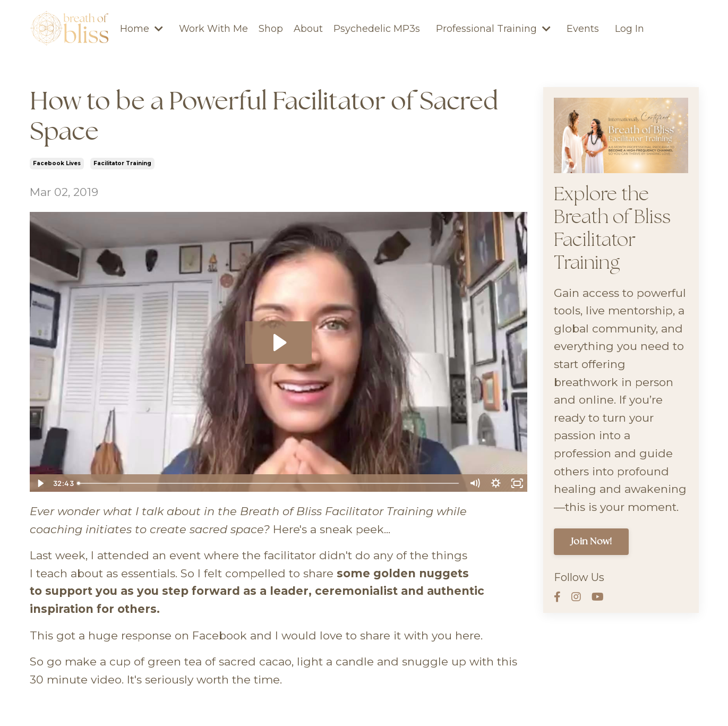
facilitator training (122, 163)
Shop (271, 29)
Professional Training (493, 29)
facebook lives (57, 163)
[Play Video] (40, 483)
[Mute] (475, 483)
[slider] (269, 483)
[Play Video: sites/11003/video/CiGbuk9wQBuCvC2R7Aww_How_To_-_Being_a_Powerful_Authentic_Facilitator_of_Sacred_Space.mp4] (279, 343)
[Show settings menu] (496, 483)
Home (142, 29)
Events (583, 29)
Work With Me (213, 29)
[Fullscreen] (517, 483)
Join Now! (591, 542)
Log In (629, 29)
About (308, 29)
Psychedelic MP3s (377, 29)
